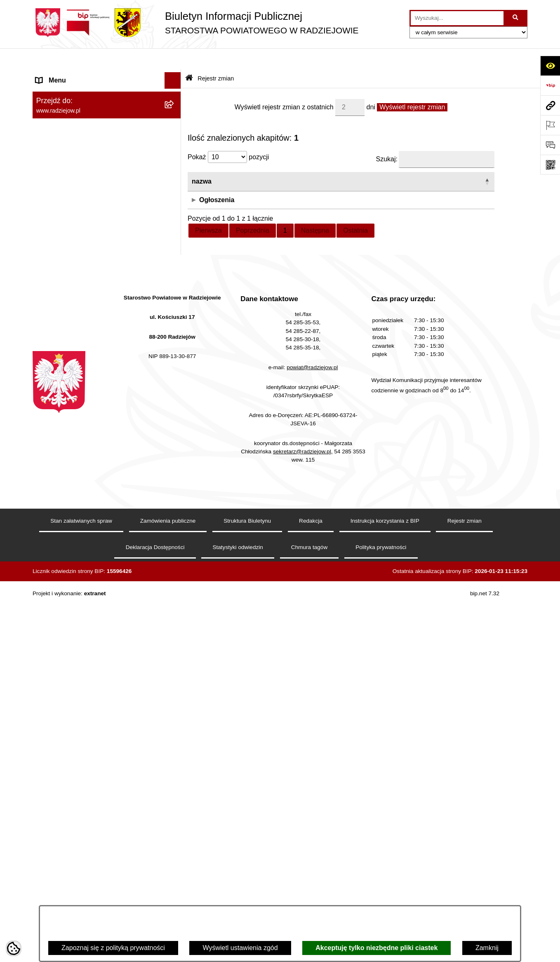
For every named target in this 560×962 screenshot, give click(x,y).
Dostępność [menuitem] (53, 585)
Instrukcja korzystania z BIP (385, 893)
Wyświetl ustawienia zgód (240, 948)
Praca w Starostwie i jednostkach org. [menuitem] (91, 304)
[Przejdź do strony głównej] (195, 23)
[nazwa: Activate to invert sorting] (210, 161)
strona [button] (422, 160)
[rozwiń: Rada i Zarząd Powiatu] (175, 119)
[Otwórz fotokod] (550, 165)
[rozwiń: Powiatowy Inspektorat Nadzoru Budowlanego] (175, 338)
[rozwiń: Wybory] (175, 453)
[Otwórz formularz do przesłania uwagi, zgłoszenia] (550, 145)
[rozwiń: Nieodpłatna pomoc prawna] (175, 486)
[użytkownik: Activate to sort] (367, 161)
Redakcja (311, 893)
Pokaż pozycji (228, 136)
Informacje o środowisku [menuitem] (72, 321)
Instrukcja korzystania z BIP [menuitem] (76, 261)
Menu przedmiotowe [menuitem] (66, 228)
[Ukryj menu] (173, 59)
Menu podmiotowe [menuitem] (63, 76)
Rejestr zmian (216, 57)
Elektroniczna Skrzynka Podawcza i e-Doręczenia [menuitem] (92, 369)
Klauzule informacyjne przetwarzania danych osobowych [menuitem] (90, 283)
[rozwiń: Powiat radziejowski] (175, 98)
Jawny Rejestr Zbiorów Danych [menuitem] (81, 552)
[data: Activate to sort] (280, 161)
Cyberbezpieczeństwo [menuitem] (68, 568)
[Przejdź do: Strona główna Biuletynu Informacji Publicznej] (189, 58)
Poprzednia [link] (253, 209)
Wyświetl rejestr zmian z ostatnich (284, 86)
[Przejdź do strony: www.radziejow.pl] (550, 105)
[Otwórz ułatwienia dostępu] (550, 66)
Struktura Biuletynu (247, 893)
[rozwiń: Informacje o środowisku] (175, 321)
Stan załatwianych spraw (81, 893)
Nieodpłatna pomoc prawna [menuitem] (76, 486)
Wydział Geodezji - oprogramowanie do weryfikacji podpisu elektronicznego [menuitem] (93, 395)
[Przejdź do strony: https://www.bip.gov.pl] (550, 85)
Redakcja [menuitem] (50, 245)
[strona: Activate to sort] (451, 161)
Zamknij (487, 948)
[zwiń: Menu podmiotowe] (175, 76)
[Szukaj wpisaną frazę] (516, 18)
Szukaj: (387, 138)
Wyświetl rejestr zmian (412, 86)
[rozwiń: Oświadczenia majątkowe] (175, 185)
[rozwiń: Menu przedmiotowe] (175, 229)
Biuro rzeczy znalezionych (450, 178)
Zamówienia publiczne (168, 893)
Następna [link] (315, 209)
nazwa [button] (202, 160)
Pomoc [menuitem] (46, 519)
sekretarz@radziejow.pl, (303, 823)
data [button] (243, 160)
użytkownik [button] (349, 160)
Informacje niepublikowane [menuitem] (75, 535)
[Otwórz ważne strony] (550, 125)
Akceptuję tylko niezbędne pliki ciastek (376, 948)
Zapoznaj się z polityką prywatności (113, 948)
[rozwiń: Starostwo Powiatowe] (175, 141)
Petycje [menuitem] (47, 502)
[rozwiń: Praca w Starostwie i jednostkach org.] (175, 305)
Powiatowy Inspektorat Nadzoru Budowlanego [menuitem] (82, 342)
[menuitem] (107, 98)
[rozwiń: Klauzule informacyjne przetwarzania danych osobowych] (175, 278)
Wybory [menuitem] (47, 453)
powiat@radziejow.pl (312, 739)
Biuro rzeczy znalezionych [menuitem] (74, 469)
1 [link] (285, 209)
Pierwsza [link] (208, 209)
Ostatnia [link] (355, 209)
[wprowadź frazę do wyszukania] (457, 18)
